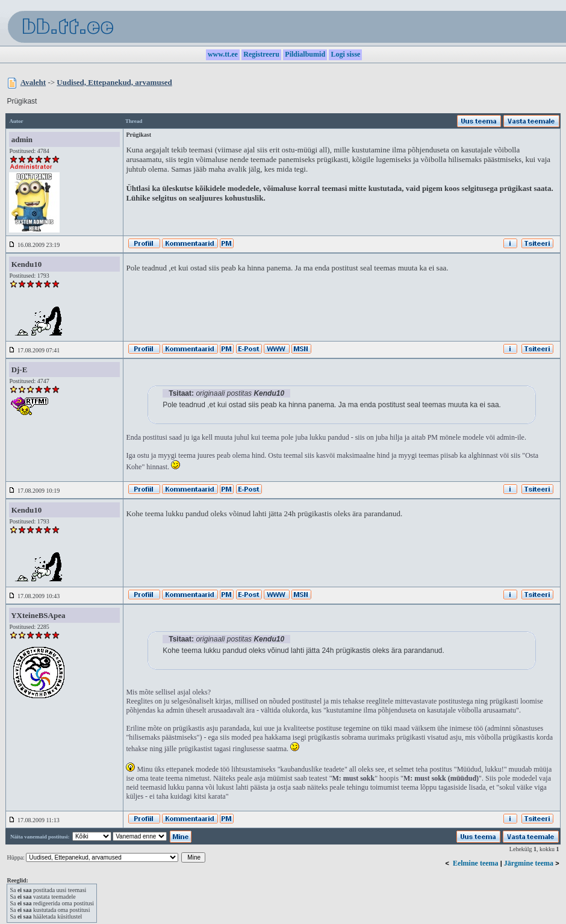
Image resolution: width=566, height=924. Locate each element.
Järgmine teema (529, 863)
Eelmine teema (476, 863)
